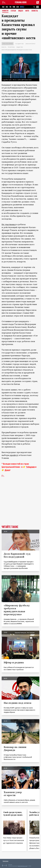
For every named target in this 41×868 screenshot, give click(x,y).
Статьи (13, 11)
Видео (21, 11)
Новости (5, 11)
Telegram (30, 467)
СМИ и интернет (30, 44)
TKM (14, 7)
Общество (20, 47)
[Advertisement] (20, 503)
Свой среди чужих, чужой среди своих (13, 814)
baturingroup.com (23, 866)
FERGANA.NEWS (21, 2)
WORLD (22, 7)
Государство (19, 44)
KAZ (3, 7)
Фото (27, 11)
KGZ (7, 7)
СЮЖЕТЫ (35, 11)
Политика (11, 47)
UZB (18, 7)
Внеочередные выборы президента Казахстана (17, 50)
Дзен (7, 470)
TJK (10, 7)
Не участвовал (9, 224)
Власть (4, 47)
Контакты (6, 861)
